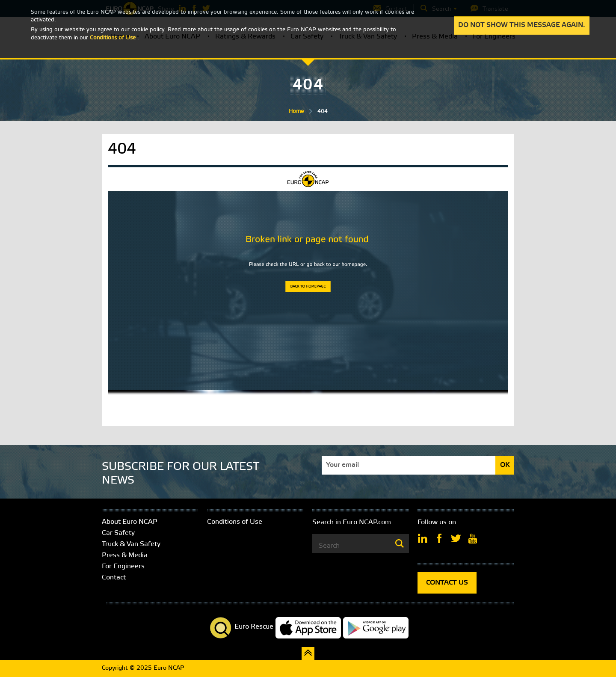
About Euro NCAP (130, 522)
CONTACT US (447, 583)
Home (296, 111)
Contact (114, 578)
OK (505, 465)
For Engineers (123, 566)
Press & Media (125, 555)
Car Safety (118, 533)
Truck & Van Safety (131, 544)
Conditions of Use (235, 522)
